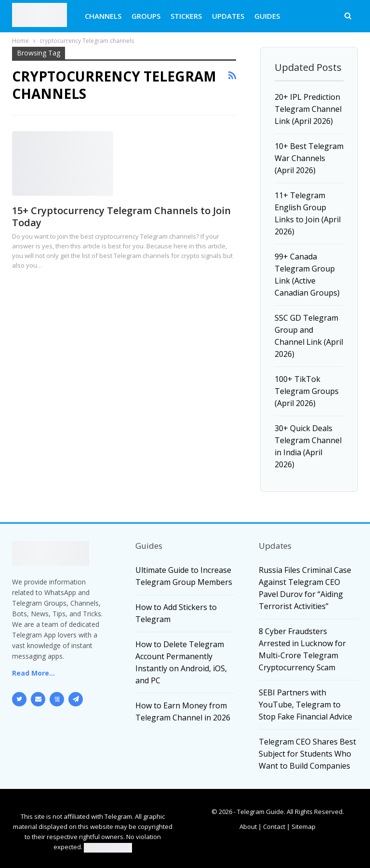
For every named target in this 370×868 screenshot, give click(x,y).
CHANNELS (103, 16)
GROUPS (146, 16)
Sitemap (304, 827)
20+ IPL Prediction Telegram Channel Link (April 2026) (308, 109)
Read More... (33, 673)
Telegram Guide (260, 812)
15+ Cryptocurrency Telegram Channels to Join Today (121, 217)
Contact (274, 827)
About (248, 827)
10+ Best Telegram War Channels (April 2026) (309, 158)
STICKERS (186, 16)
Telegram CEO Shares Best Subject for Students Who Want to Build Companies (307, 754)
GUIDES (267, 16)
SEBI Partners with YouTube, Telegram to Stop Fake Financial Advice (305, 705)
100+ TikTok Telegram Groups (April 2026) (307, 391)
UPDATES (228, 16)
